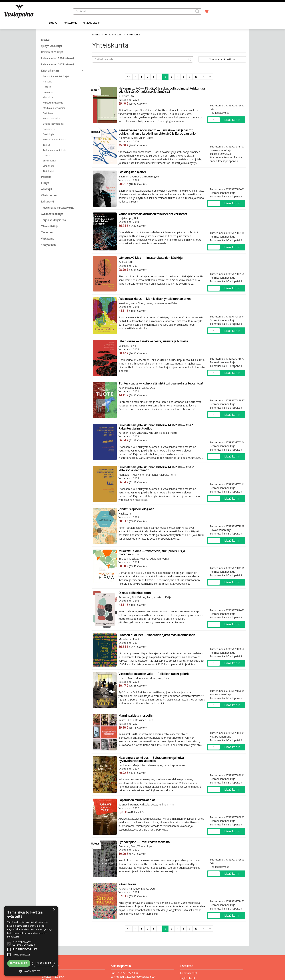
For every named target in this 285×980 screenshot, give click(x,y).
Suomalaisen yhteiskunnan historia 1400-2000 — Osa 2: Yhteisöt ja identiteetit (156, 469)
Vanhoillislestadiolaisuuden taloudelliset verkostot (153, 214)
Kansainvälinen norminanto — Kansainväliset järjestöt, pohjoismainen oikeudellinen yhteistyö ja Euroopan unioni (158, 132)
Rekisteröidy (70, 23)
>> (210, 77)
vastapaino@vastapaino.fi (140, 977)
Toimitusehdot (188, 973)
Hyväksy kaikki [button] (19, 963)
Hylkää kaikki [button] (43, 963)
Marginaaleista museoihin (136, 716)
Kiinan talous (127, 884)
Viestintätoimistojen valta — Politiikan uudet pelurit (154, 674)
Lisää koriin (232, 120)
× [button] (54, 910)
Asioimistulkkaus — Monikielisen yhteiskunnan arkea (155, 299)
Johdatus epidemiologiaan (136, 509)
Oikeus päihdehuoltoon (135, 593)
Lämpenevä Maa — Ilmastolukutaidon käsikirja (150, 258)
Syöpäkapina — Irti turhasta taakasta (144, 842)
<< (129, 77)
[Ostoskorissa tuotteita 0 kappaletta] (207, 11)
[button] (197, 11)
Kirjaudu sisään (91, 23)
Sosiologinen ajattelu (133, 172)
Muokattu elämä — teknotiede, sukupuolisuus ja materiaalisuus (152, 553)
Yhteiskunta (133, 34)
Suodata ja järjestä (222, 59)
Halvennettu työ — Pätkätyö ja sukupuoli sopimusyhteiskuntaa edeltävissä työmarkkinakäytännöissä (162, 90)
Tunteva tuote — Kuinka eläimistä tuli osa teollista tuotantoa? (161, 383)
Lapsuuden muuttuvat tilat (137, 800)
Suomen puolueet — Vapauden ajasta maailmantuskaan (157, 635)
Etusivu (53, 23)
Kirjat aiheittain (114, 34)
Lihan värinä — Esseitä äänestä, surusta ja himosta (153, 341)
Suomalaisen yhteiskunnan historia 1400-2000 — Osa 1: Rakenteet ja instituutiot (156, 427)
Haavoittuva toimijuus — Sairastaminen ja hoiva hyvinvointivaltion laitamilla (151, 759)
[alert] (31, 941)
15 (196, 77)
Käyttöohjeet (187, 978)
